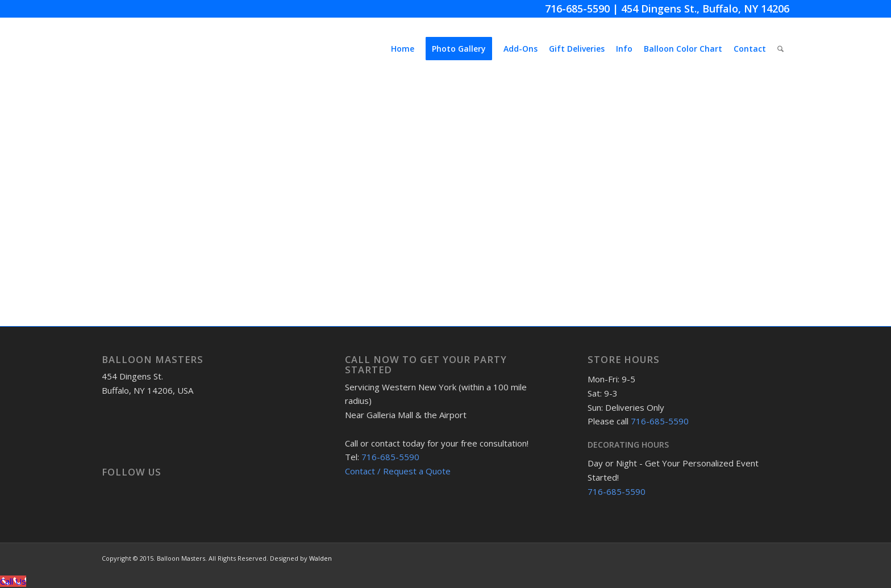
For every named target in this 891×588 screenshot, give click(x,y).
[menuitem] (403, 49)
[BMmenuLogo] (187, 49)
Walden (320, 558)
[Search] (780, 49)
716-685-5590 (577, 9)
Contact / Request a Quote (398, 471)
